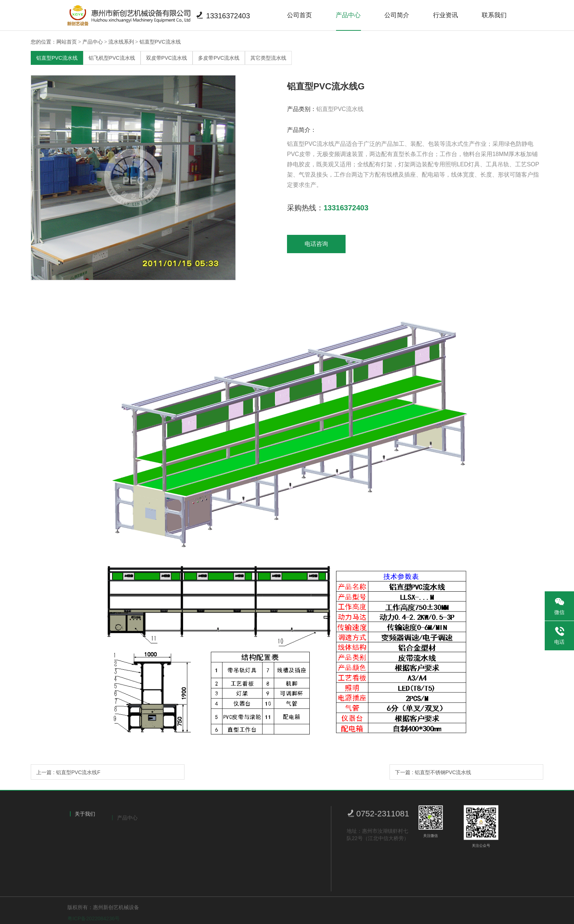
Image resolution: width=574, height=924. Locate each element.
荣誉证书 (83, 847)
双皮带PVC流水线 (167, 58)
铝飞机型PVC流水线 (112, 58)
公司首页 (299, 15)
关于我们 (85, 816)
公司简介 (397, 15)
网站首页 (67, 42)
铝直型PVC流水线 (160, 42)
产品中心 (348, 15)
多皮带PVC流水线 (219, 58)
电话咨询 (316, 244)
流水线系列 (121, 42)
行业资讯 (446, 15)
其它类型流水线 (268, 58)
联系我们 (494, 15)
